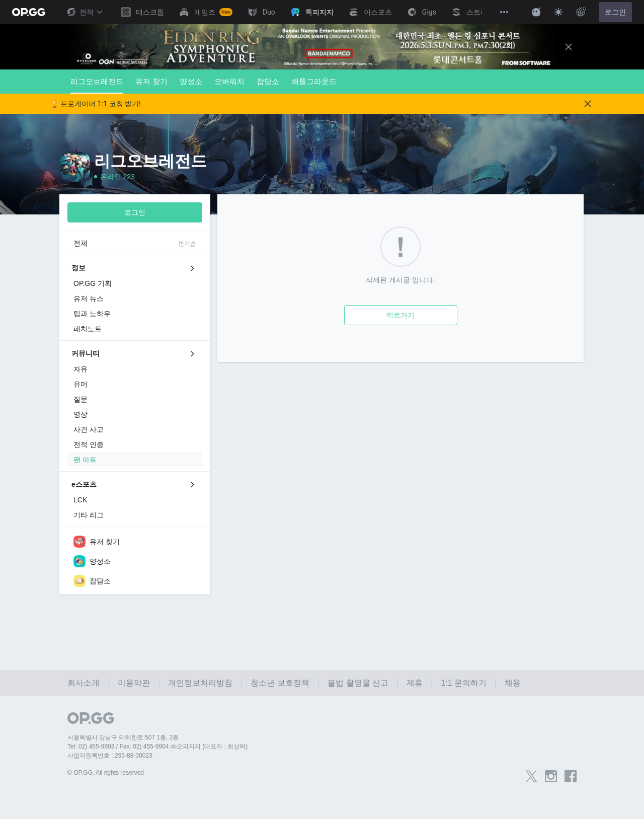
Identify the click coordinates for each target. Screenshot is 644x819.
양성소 (191, 81)
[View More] (504, 12)
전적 (85, 12)
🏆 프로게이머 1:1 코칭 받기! (96, 104)
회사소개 (84, 683)
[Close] (569, 47)
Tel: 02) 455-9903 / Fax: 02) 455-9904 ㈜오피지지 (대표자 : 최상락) (157, 747)
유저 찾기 (151, 81)
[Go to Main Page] (29, 12)
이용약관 (134, 683)
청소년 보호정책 (280, 683)
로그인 (615, 12)
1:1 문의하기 (464, 683)
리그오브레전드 (97, 85)
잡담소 (268, 81)
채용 (513, 683)
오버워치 (229, 81)
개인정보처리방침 (200, 683)
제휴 (415, 683)
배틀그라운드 (314, 81)
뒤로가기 (400, 315)
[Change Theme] (558, 12)
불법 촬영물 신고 (358, 683)
